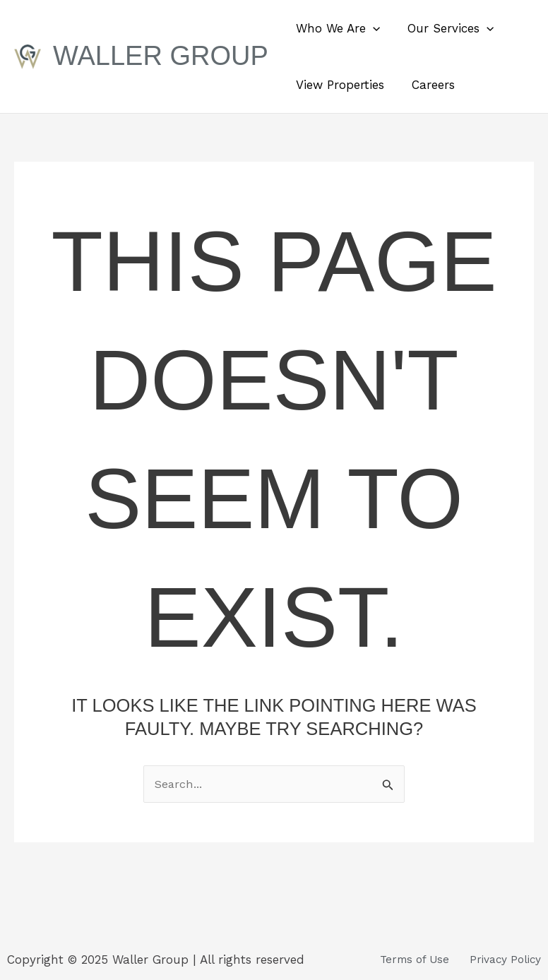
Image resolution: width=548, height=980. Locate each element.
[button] (371, 28)
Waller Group (161, 56)
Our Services (446, 28)
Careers (428, 85)
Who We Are (336, 28)
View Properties (339, 85)
